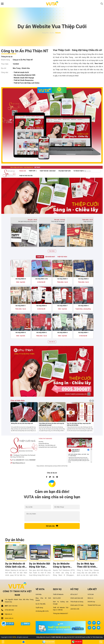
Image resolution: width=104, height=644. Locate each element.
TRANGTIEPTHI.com (94, 605)
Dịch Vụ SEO (57, 598)
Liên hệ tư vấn (75, 609)
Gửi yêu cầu (52, 526)
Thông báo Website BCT (61, 613)
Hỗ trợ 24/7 (74, 594)
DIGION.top (91, 602)
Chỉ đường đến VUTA (42, 611)
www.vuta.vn (9, 618)
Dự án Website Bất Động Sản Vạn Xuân (40, 565)
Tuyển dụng (39, 608)
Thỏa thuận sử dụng (77, 602)
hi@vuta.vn (8, 614)
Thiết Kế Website (58, 594)
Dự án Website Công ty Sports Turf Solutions (62, 565)
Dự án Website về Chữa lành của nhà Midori (16, 565)
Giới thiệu (39, 594)
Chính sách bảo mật (77, 598)
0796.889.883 (9, 610)
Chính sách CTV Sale (77, 605)
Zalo (89, 623)
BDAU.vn (90, 598)
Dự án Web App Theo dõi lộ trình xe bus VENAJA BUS (86, 565)
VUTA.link (91, 594)
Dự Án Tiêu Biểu (41, 604)
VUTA (14, 637)
